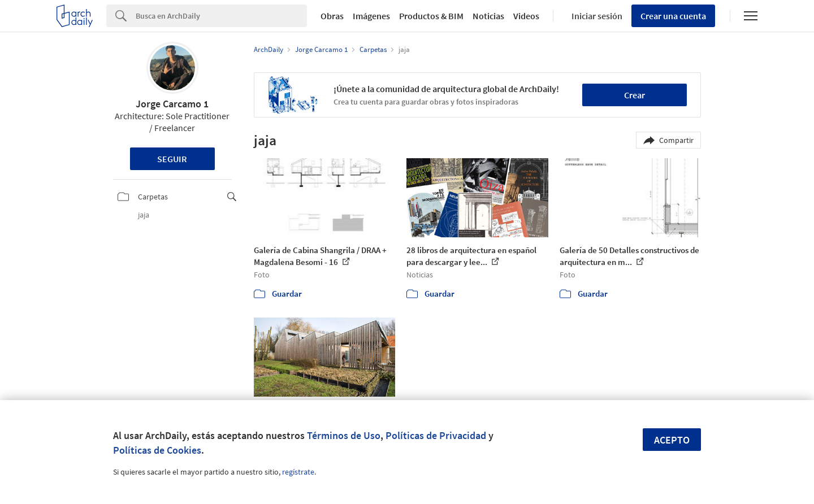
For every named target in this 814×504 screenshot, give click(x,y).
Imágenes (371, 16)
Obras (332, 16)
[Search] (221, 16)
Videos (526, 16)
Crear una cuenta (673, 16)
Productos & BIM (431, 16)
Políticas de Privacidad (436, 435)
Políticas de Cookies (157, 450)
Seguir (172, 159)
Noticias (488, 16)
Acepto (672, 440)
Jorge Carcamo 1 (172, 104)
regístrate (298, 472)
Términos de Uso (344, 435)
